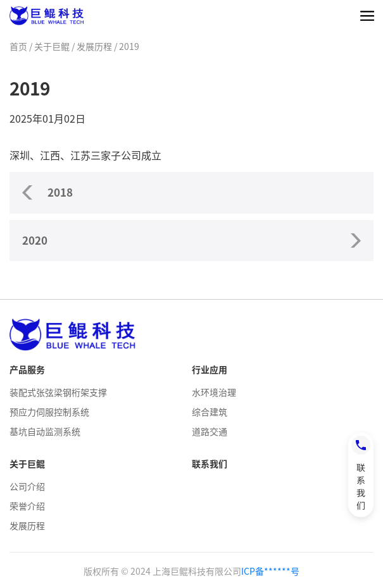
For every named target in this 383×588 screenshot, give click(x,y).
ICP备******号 (270, 572)
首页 (18, 47)
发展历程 (94, 47)
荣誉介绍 (27, 506)
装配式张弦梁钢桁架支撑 (58, 393)
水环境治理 (214, 393)
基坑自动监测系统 (45, 432)
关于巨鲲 (52, 47)
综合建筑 (210, 412)
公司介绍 (27, 487)
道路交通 (210, 432)
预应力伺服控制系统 (49, 412)
